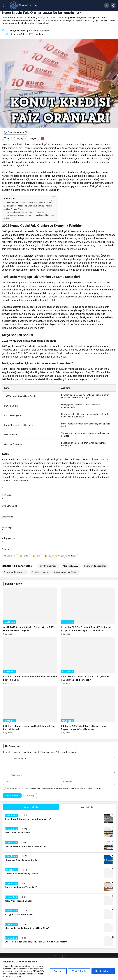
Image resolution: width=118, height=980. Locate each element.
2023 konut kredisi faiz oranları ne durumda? (27, 212)
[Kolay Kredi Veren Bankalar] (59, 900)
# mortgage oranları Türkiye (66, 572)
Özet (8, 218)
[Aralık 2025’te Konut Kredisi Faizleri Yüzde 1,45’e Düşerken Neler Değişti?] (30, 611)
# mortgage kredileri (40, 572)
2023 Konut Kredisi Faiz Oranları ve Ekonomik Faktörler (29, 203)
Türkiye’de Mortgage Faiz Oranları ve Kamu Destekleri (29, 206)
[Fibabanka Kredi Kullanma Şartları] (59, 859)
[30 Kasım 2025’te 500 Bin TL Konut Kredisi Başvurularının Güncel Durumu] (88, 710)
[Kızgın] (72, 556)
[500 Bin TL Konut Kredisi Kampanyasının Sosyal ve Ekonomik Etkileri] (30, 661)
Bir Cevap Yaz (13, 746)
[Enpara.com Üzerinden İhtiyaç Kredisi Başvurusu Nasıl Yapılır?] (59, 941)
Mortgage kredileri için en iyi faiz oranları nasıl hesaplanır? (33, 215)
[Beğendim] (10, 556)
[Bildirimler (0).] (113, 5)
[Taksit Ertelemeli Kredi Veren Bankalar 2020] (59, 846)
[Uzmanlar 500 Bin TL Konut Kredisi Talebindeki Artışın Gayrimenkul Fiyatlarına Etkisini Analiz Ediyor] (88, 611)
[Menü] (5, 5)
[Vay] (48, 556)
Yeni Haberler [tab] (87, 807)
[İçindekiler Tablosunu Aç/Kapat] (52, 199)
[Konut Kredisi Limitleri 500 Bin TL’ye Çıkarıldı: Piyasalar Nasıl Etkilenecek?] (88, 661)
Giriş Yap (30, 796)
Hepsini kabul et (103, 971)
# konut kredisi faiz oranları (95, 566)
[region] (59, 969)
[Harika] (24, 556)
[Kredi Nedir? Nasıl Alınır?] (59, 832)
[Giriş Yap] (107, 5)
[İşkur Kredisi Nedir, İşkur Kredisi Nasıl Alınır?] (59, 927)
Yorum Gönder (12, 796)
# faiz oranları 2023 (70, 566)
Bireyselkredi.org (19, 31)
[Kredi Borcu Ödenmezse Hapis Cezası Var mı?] (59, 818)
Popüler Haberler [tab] (31, 807)
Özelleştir (58, 971)
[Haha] (36, 556)
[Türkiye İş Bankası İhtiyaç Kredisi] (59, 873)
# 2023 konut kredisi (48, 566)
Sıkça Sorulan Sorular (15, 209)
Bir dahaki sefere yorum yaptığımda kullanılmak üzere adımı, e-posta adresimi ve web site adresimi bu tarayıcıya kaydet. (54, 788)
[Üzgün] (59, 556)
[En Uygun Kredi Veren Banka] (59, 914)
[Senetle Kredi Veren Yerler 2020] (59, 887)
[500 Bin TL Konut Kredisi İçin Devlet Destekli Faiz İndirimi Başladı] (30, 710)
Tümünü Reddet (79, 971)
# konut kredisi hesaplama (15, 572)
